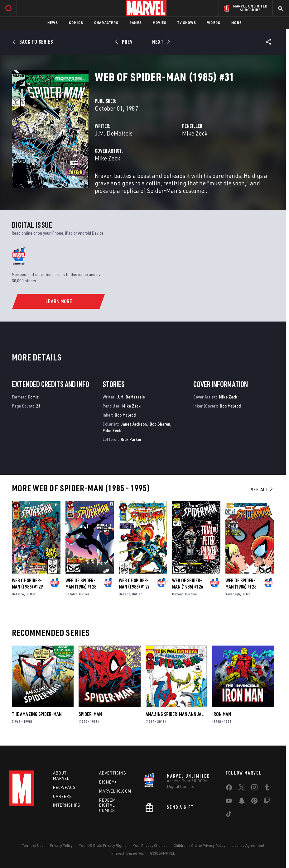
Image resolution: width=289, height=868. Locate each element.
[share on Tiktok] (229, 815)
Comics (76, 23)
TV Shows (187, 23)
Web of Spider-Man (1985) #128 (81, 584)
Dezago (125, 594)
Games (135, 23)
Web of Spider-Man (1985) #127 (134, 584)
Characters (106, 23)
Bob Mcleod (125, 415)
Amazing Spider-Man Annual (175, 714)
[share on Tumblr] (267, 789)
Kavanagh (233, 594)
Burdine (191, 594)
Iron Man (222, 714)
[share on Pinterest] (254, 802)
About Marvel (61, 776)
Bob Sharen (160, 424)
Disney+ (108, 782)
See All (262, 489)
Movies (159, 23)
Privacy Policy (61, 845)
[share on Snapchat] (242, 802)
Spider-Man (90, 714)
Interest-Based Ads (128, 853)
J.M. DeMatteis (114, 133)
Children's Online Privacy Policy (200, 845)
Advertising (113, 773)
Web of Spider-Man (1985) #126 (188, 584)
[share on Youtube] (229, 802)
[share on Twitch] (267, 802)
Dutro (246, 594)
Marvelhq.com (115, 791)
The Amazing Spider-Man (37, 714)
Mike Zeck (195, 133)
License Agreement (248, 845)
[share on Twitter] (242, 789)
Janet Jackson (134, 424)
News (53, 23)
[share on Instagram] (254, 789)
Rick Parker (131, 439)
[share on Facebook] (229, 789)
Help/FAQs (64, 787)
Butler (31, 594)
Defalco (18, 594)
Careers (63, 796)
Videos (214, 23)
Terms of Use (33, 845)
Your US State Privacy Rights (103, 845)
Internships (67, 805)
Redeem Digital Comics (107, 805)
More (236, 23)
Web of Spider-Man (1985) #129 (27, 584)
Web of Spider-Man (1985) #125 (241, 584)
